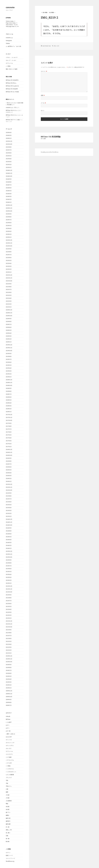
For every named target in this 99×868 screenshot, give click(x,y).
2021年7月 (9, 289)
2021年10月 (9, 281)
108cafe (8, 716)
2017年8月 (9, 426)
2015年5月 (9, 505)
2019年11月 (9, 348)
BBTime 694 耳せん (11, 83)
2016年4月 (9, 473)
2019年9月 (9, 354)
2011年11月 (9, 624)
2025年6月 (9, 153)
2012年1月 (9, 618)
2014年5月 (9, 537)
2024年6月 (9, 188)
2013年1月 (9, 583)
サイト (43, 111)
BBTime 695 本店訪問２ (12, 80)
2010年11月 (9, 659)
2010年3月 (9, 682)
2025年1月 (9, 167)
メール (43, 103)
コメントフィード (10, 858)
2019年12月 (9, 345)
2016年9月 (9, 458)
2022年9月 (9, 249)
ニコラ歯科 (9, 757)
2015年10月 (9, 490)
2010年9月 (9, 665)
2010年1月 (9, 688)
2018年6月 (9, 397)
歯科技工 (8, 821)
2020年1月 (9, 342)
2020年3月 (9, 336)
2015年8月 (9, 496)
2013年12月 (9, 551)
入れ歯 (8, 795)
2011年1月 (9, 653)
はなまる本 (9, 737)
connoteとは (9, 38)
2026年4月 (9, 132)
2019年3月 (9, 371)
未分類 (8, 807)
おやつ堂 (8, 731)
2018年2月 (9, 409)
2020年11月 (9, 313)
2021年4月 (9, 298)
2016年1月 (9, 481)
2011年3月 (9, 647)
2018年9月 (9, 388)
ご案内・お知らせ (10, 734)
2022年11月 (9, 243)
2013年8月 (9, 563)
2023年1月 (9, 237)
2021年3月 (9, 301)
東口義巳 (10, 105)
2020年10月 (9, 316)
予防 (7, 780)
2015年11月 (9, 487)
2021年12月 (9, 275)
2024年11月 (9, 173)
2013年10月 (9, 557)
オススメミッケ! (10, 743)
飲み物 (8, 841)
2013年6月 (9, 569)
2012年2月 (9, 615)
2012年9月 (9, 595)
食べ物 (8, 839)
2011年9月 (9, 630)
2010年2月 (9, 685)
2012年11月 (9, 589)
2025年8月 (9, 147)
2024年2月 (9, 199)
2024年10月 (9, 176)
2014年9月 (9, 528)
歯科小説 (8, 818)
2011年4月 (9, 644)
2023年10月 (9, 211)
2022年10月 (9, 246)
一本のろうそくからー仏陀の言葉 (15, 103)
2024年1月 (9, 202)
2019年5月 (9, 365)
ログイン (8, 853)
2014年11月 (9, 522)
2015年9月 (9, 493)
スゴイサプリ (9, 754)
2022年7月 (9, 255)
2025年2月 (9, 165)
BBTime (8, 719)
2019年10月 (9, 351)
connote (10, 7)
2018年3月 (9, 406)
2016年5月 (9, 470)
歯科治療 (8, 824)
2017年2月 (9, 444)
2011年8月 (9, 633)
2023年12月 (9, 205)
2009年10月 (9, 697)
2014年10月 (9, 525)
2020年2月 (9, 339)
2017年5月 (9, 435)
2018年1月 (9, 412)
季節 (7, 804)
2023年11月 (9, 208)
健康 (7, 792)
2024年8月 (9, 182)
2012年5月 (9, 606)
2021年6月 (9, 292)
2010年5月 (9, 676)
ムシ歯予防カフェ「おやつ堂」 (14, 46)
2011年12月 (9, 621)
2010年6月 (9, 673)
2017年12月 (9, 415)
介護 (7, 789)
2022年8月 (9, 252)
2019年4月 (9, 368)
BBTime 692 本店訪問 (12, 89)
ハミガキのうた (10, 769)
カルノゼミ (9, 748)
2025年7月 (9, 150)
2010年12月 (9, 656)
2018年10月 (9, 385)
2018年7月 (9, 394)
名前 (43, 95)
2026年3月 (9, 135)
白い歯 (8, 827)
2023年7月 (9, 220)
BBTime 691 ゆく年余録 (12, 92)
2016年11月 (9, 452)
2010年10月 (9, 662)
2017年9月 (9, 423)
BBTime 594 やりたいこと (13, 110)
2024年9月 (9, 179)
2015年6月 (9, 502)
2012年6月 (9, 604)
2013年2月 (9, 580)
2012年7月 (9, 601)
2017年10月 (9, 420)
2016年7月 (9, 464)
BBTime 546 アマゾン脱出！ (13, 120)
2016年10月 (9, 455)
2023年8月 (9, 217)
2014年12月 (9, 519)
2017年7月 (9, 429)
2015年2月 (9, 513)
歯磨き (8, 815)
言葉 (7, 836)
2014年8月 (9, 531)
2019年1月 (9, 377)
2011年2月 (9, 650)
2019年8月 (9, 356)
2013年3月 (9, 577)
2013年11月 (9, 554)
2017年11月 (9, 417)
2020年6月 (9, 327)
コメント (44, 71)
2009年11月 (9, 694)
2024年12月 (9, 170)
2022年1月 (9, 272)
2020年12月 (9, 310)
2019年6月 (9, 362)
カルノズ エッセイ (11, 60)
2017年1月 (9, 447)
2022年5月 (9, 260)
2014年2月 (9, 545)
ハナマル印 (9, 763)
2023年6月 (9, 223)
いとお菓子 (9, 722)
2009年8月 (9, 702)
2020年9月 (9, 319)
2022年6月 (9, 258)
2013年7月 (9, 566)
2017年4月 (9, 438)
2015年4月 (9, 508)
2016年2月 (9, 478)
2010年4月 (9, 679)
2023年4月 (9, 228)
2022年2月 (9, 269)
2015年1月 (9, 516)
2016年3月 (9, 476)
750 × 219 (56, 46)
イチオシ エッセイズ (12, 57)
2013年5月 (9, 572)
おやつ (8, 725)
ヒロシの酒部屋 (10, 775)
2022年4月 (9, 263)
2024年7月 (9, 185)
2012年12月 (9, 586)
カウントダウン (10, 746)
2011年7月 (9, 636)
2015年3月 (9, 511)
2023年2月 (9, 234)
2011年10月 (9, 627)
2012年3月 (9, 612)
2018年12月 (9, 380)
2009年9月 (9, 700)
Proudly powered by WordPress (50, 152)
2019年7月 (9, 359)
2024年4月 (9, 194)
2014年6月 (9, 534)
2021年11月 (9, 278)
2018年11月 (9, 383)
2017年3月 (9, 441)
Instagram (9, 41)
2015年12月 (9, 484)
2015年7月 (9, 499)
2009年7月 (9, 705)
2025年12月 (9, 141)
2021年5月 (9, 295)
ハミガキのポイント (11, 772)
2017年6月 (9, 432)
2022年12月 (9, 240)
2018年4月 (9, 403)
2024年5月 (9, 191)
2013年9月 (9, 560)
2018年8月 (9, 391)
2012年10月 (9, 592)
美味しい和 (9, 830)
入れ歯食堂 (9, 801)
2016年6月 (9, 467)
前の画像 (45, 12)
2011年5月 (9, 641)
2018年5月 (9, 400)
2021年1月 (9, 307)
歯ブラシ (8, 812)
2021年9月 (9, 284)
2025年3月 (9, 162)
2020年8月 (9, 321)
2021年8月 (9, 287)
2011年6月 (9, 638)
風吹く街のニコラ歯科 (12, 69)
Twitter (8, 43)
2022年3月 (9, 266)
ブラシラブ (9, 778)
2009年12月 (9, 691)
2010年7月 (9, 670)
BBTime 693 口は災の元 (12, 86)
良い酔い (8, 833)
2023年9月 (9, 214)
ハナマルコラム (10, 760)
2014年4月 (9, 540)
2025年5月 (9, 156)
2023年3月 (9, 231)
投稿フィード (9, 855)
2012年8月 (9, 598)
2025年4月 (9, 159)
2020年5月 (9, 330)
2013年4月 (9, 574)
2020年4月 (9, 333)
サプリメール (9, 63)
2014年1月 (9, 548)
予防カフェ (9, 786)
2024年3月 (9, 196)
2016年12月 (9, 449)
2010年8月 (9, 667)
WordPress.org (10, 861)
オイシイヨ (9, 740)
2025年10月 (9, 144)
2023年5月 (9, 226)
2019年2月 (9, 374)
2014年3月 (9, 543)
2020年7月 (9, 324)
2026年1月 (9, 138)
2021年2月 (9, 304)
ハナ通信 (8, 66)
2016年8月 (9, 461)
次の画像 (51, 12)
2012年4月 (9, 609)
